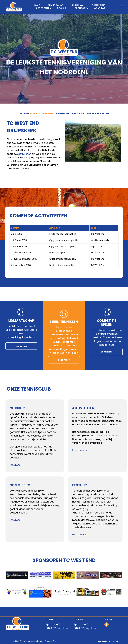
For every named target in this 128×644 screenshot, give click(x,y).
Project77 (117, 641)
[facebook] (107, 625)
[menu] (122, 7)
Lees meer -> (17, 465)
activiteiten (25, 154)
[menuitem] (37, 5)
